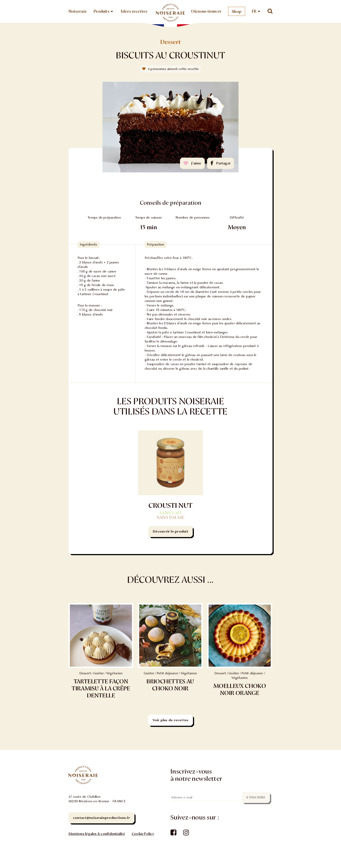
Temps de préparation (104, 218)
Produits (102, 11)
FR (254, 11)
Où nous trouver (206, 11)
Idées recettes (134, 11)
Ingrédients (89, 245)
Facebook (173, 833)
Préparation (156, 245)
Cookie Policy (143, 834)
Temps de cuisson (149, 218)
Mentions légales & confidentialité (97, 834)
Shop (237, 12)
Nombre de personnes (192, 218)
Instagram (186, 833)
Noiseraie (78, 11)
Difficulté (237, 218)
